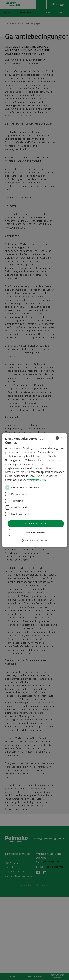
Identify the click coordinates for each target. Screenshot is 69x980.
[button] (35, 540)
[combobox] (57, 438)
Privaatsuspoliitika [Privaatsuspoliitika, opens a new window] (37, 480)
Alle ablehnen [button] (36, 532)
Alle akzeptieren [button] (36, 524)
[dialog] (34, 490)
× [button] (62, 438)
